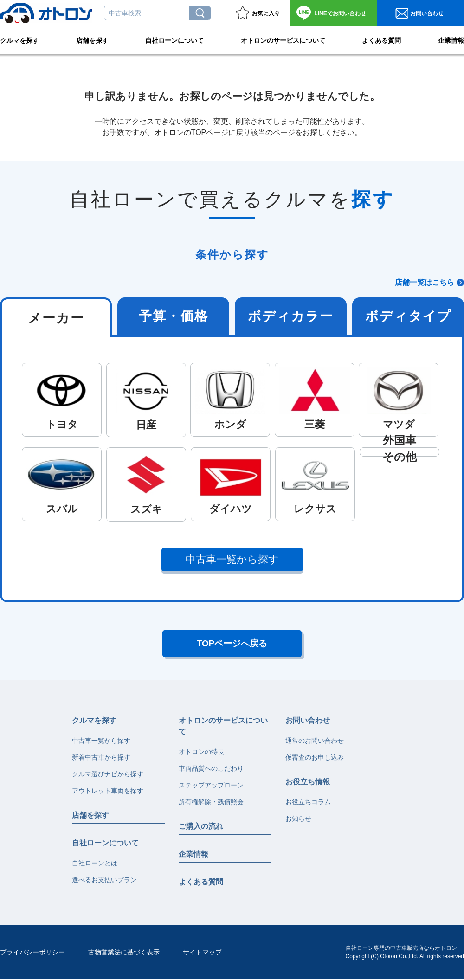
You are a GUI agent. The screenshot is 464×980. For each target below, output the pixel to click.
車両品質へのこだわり (211, 769)
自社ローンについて (174, 40)
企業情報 (451, 40)
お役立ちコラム (308, 803)
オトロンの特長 (201, 753)
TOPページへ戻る (232, 644)
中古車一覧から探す (232, 559)
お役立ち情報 (308, 783)
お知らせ (298, 819)
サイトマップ (202, 953)
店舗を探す (92, 40)
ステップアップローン (211, 786)
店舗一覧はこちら (425, 282)
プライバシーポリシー (32, 953)
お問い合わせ (340, 13)
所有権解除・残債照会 (211, 803)
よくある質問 (381, 40)
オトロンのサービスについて (283, 40)
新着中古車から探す (101, 758)
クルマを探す (19, 40)
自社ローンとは (95, 864)
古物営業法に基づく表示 (124, 953)
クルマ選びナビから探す (108, 775)
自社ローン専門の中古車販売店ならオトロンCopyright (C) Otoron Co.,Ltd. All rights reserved (405, 953)
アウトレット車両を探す (108, 792)
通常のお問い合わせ (315, 741)
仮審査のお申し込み (315, 758)
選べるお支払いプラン (104, 881)
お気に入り (266, 13)
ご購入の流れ (201, 827)
